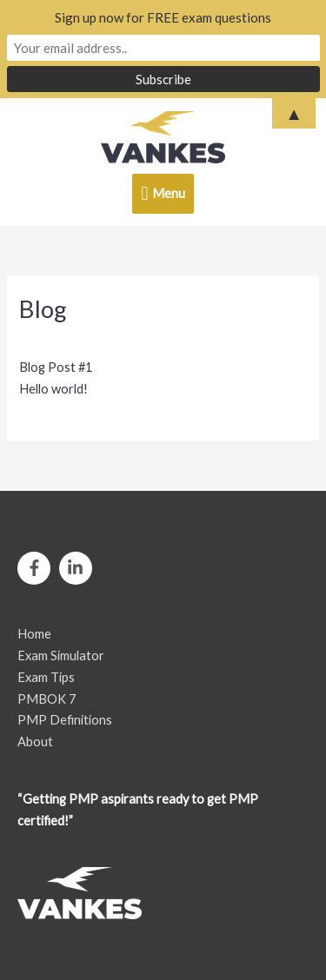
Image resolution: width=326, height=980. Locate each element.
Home (34, 634)
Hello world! (53, 389)
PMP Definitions (65, 720)
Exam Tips (46, 677)
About (35, 742)
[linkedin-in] (78, 568)
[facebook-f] (37, 568)
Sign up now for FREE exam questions (163, 17)
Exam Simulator (61, 656)
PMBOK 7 (47, 699)
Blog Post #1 (56, 367)
